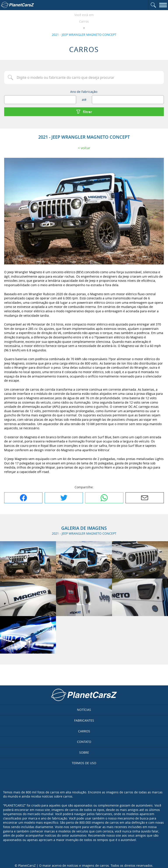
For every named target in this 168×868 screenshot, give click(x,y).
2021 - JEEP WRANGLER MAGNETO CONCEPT (84, 35)
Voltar (86, 148)
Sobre (84, 752)
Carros (84, 21)
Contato (84, 742)
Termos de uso (84, 763)
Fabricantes (84, 720)
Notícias (84, 710)
